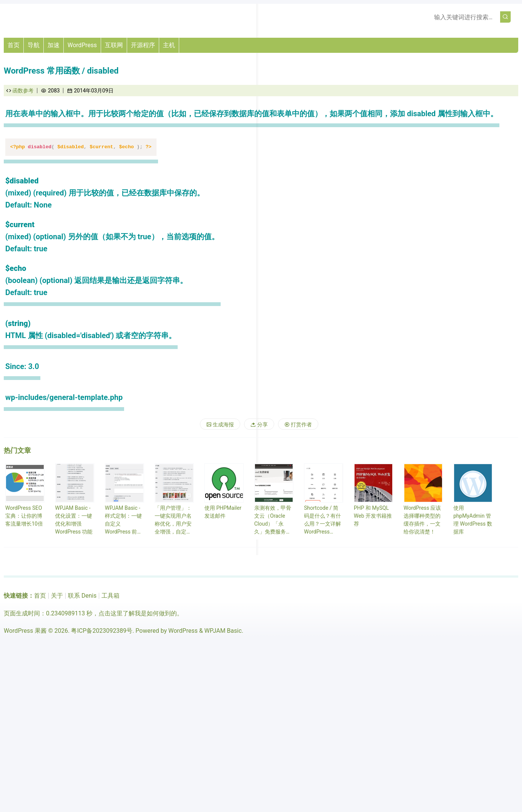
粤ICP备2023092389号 (102, 631)
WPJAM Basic (223, 631)
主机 (169, 45)
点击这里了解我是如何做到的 (138, 613)
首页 (14, 45)
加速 (54, 45)
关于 (57, 596)
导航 (34, 45)
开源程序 (143, 45)
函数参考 (23, 91)
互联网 (114, 45)
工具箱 (111, 596)
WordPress (82, 45)
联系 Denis (82, 596)
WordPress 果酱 (25, 631)
